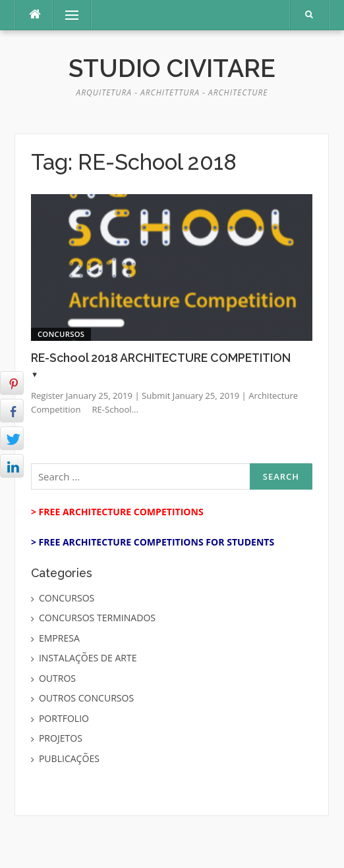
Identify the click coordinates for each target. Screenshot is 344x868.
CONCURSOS (61, 334)
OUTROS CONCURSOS (86, 698)
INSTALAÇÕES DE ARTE (88, 658)
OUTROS (57, 678)
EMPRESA (59, 638)
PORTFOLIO (64, 718)
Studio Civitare (172, 68)
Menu (66, 15)
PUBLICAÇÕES (69, 758)
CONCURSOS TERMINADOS (97, 618)
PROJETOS (61, 738)
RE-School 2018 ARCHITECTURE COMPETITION (161, 358)
